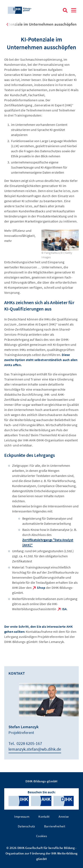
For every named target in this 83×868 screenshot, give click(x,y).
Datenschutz (26, 826)
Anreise (64, 816)
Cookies (41, 836)
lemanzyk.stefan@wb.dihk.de (35, 749)
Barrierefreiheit (55, 826)
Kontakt (44, 816)
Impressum (22, 816)
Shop (41, 588)
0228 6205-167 (29, 743)
